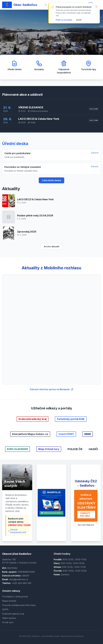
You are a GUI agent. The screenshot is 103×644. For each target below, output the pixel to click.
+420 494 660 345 (21, 583)
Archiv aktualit (52, 246)
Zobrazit (95, 153)
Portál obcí (8, 622)
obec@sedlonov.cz (18, 579)
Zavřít (79, 20)
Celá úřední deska (51, 180)
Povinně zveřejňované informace (19, 605)
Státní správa (9, 618)
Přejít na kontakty (64, 20)
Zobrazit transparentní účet (17, 531)
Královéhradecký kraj (13, 614)
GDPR (5, 609)
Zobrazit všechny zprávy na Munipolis (52, 389)
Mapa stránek (9, 601)
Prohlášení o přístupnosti (15, 597)
